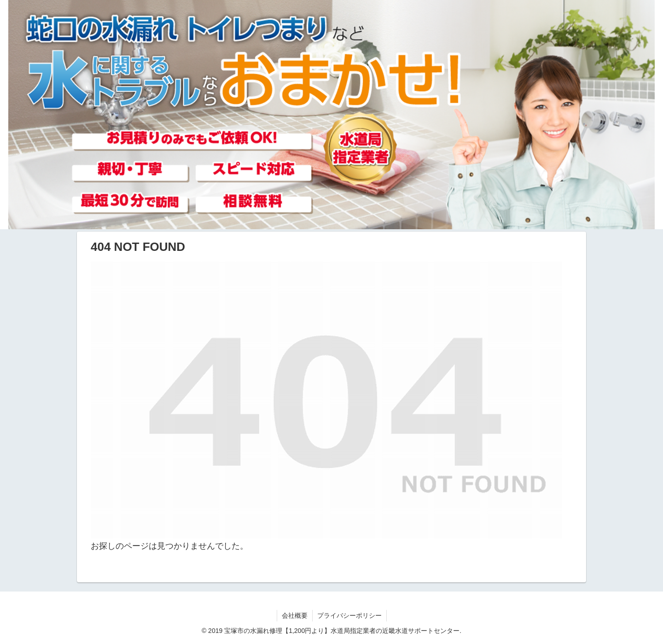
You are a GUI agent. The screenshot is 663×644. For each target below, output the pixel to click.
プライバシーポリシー (349, 615)
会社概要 (295, 615)
